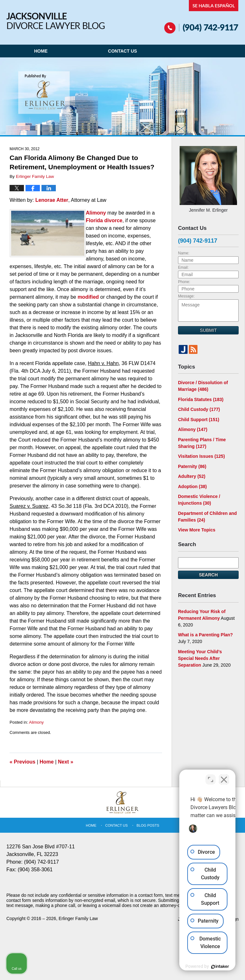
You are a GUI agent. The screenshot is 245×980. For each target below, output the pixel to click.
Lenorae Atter (52, 200)
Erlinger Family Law (78, 918)
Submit (208, 330)
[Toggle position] (211, 776)
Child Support (199, 420)
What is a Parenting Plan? (205, 635)
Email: (183, 267)
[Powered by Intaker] (191, 967)
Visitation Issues (201, 456)
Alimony (97, 213)
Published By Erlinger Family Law (201, 17)
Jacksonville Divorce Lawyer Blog (56, 21)
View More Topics (197, 530)
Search (208, 575)
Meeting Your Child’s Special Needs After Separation (200, 658)
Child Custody (199, 409)
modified (88, 297)
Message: (186, 296)
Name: (184, 253)
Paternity (192, 466)
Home (41, 51)
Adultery (192, 476)
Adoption (192, 486)
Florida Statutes (201, 399)
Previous (22, 762)
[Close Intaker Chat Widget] (224, 776)
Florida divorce (104, 220)
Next (66, 762)
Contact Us (123, 51)
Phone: (184, 282)
